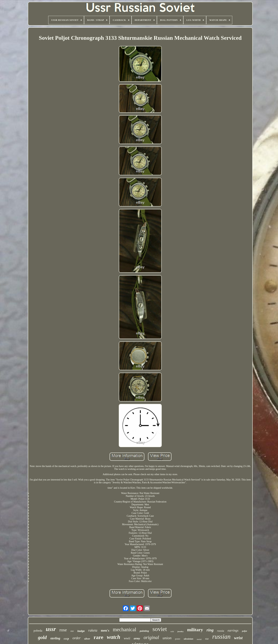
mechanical (124, 629)
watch (113, 637)
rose (63, 630)
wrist (238, 638)
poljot (244, 631)
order (77, 638)
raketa (93, 630)
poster (178, 639)
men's (105, 630)
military (195, 630)
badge (81, 631)
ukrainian (189, 639)
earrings (233, 631)
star (207, 639)
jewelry (181, 631)
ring (210, 630)
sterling (55, 638)
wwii (127, 638)
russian (221, 637)
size (72, 631)
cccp (66, 639)
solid (172, 631)
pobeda (38, 631)
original (151, 637)
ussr (51, 629)
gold (42, 637)
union (167, 638)
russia (221, 631)
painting (144, 631)
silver (87, 639)
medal (199, 639)
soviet (160, 629)
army (137, 638)
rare (98, 637)
